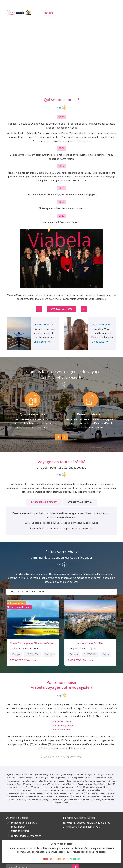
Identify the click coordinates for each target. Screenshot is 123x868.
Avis (86, 13)
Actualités (97, 13)
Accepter (75, 859)
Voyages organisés (62, 722)
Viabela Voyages (16, 295)
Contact (112, 13)
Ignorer (61, 859)
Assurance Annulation (80, 502)
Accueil (37, 13)
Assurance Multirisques (44, 502)
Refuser (48, 859)
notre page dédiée (96, 852)
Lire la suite (40, 342)
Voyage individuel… (62, 730)
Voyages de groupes (63, 726)
